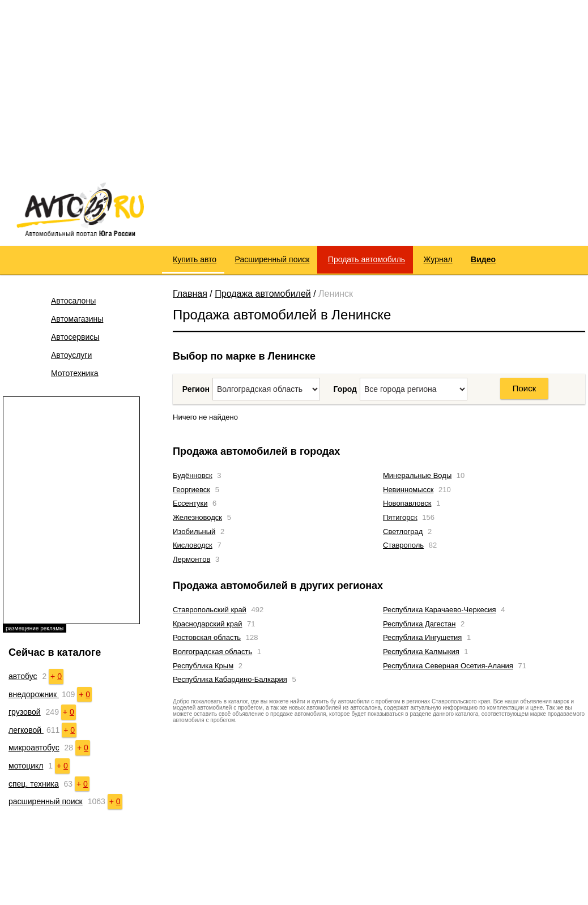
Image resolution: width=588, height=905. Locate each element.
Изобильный (194, 532)
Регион (196, 389)
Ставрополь (403, 545)
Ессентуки (190, 503)
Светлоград (403, 532)
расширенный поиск (46, 801)
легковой (26, 730)
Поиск (525, 388)
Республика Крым (203, 666)
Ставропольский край (210, 610)
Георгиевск (191, 490)
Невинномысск (408, 490)
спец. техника (34, 784)
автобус (23, 676)
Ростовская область (207, 637)
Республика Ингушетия (422, 637)
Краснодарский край (207, 624)
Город (345, 389)
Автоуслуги (71, 355)
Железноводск (197, 517)
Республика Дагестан (419, 624)
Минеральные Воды (417, 475)
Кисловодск (193, 545)
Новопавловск (407, 503)
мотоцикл (26, 766)
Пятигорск (400, 517)
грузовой (25, 712)
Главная (190, 294)
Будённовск (193, 475)
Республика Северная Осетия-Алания (448, 666)
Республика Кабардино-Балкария (230, 679)
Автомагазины (77, 319)
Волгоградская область (212, 652)
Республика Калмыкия (421, 652)
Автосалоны (73, 301)
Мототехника (75, 373)
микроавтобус (34, 748)
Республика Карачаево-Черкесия (440, 610)
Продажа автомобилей (263, 294)
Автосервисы (75, 337)
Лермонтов (191, 559)
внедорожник (34, 694)
